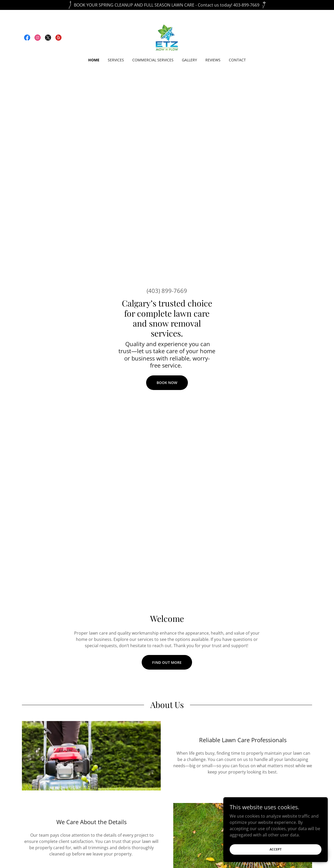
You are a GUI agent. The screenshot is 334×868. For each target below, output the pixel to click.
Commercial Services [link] (153, 60)
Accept (276, 849)
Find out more (167, 662)
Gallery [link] (189, 60)
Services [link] (116, 60)
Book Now (167, 383)
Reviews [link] (213, 60)
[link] (27, 38)
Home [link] (94, 60)
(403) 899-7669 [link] (167, 291)
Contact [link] (237, 60)
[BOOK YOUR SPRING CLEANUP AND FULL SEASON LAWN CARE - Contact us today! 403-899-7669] (167, 5)
